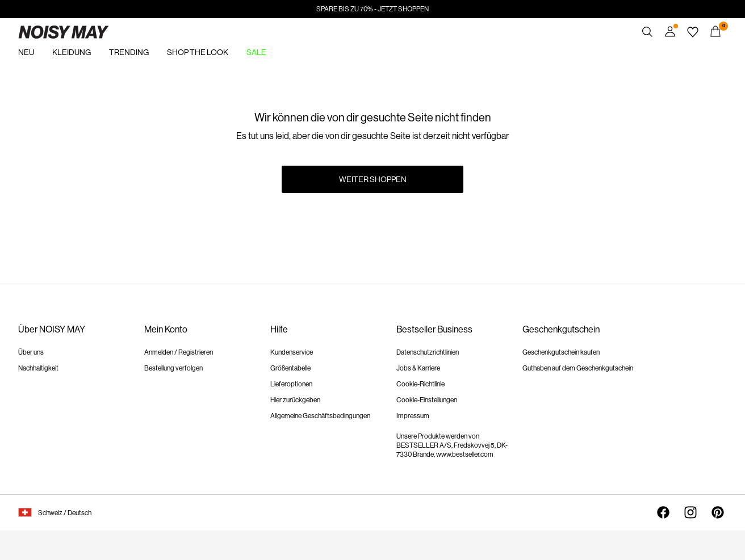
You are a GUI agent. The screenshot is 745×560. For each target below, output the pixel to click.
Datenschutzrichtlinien (428, 352)
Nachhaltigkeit (38, 368)
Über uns (31, 352)
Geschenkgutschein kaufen (561, 352)
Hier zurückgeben (295, 400)
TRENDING (129, 52)
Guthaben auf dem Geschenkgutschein (578, 368)
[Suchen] (647, 32)
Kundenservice (292, 352)
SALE (256, 52)
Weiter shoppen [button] (373, 179)
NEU (26, 52)
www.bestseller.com (465, 454)
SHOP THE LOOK (198, 52)
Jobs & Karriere (418, 368)
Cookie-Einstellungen (427, 400)
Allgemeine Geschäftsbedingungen (320, 416)
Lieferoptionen (291, 384)
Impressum (413, 416)
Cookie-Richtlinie (420, 384)
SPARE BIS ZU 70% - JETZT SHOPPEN (372, 9)
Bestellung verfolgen (173, 368)
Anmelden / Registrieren (179, 352)
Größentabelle (290, 368)
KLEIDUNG (72, 52)
